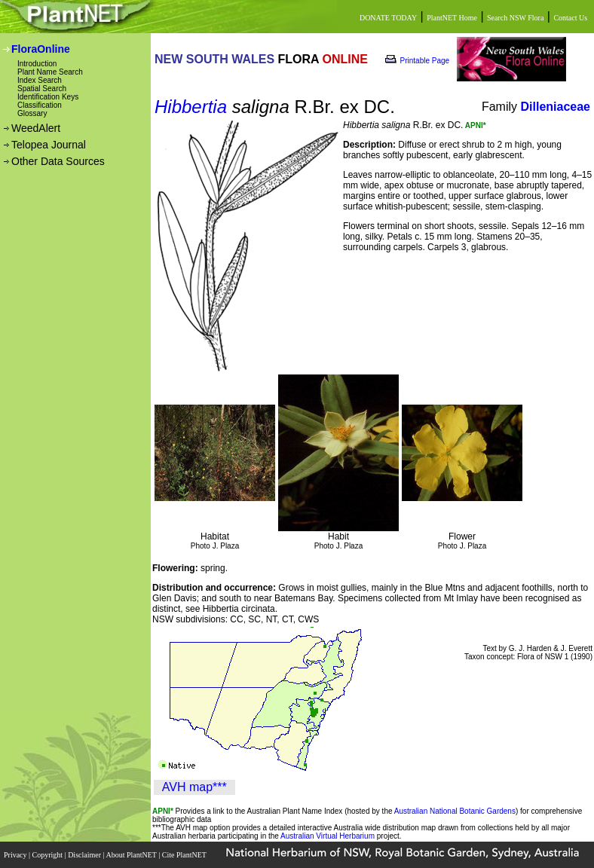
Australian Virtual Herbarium (328, 836)
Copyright (49, 855)
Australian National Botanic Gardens (455, 811)
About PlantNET (132, 855)
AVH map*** (194, 787)
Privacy (16, 855)
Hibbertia (191, 107)
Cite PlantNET (185, 855)
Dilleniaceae (556, 107)
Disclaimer (85, 855)
